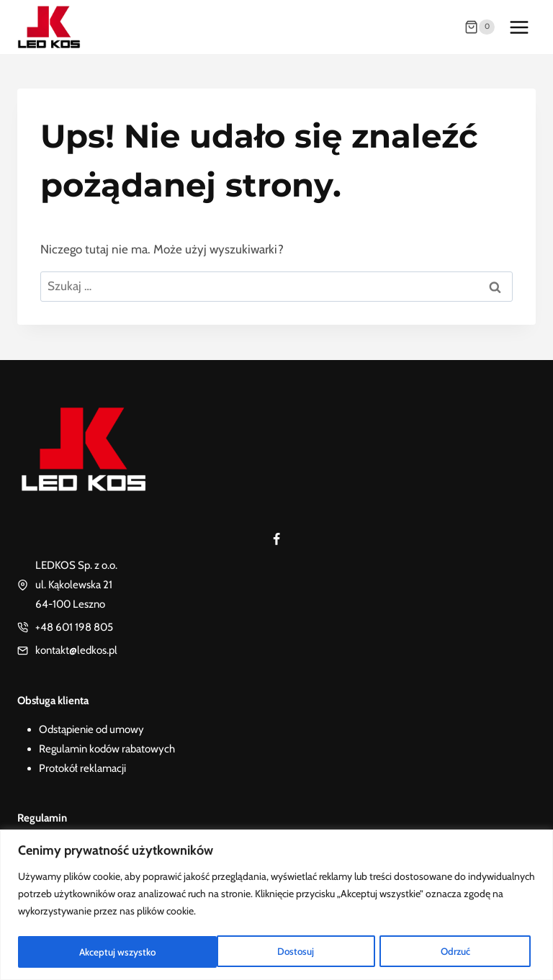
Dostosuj (96, 952)
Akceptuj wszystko (436, 952)
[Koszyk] (480, 27)
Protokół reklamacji (82, 768)
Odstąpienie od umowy (91, 729)
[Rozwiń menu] (519, 27)
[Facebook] (276, 539)
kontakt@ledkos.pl (76, 650)
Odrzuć (256, 952)
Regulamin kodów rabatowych (107, 749)
